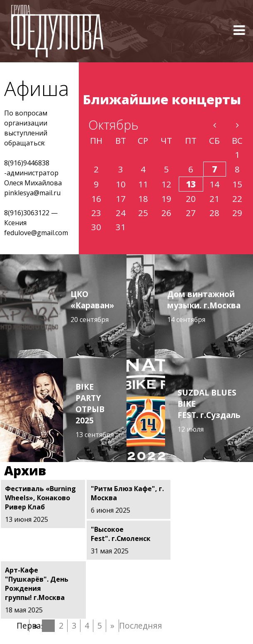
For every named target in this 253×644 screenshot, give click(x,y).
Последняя (125, 585)
